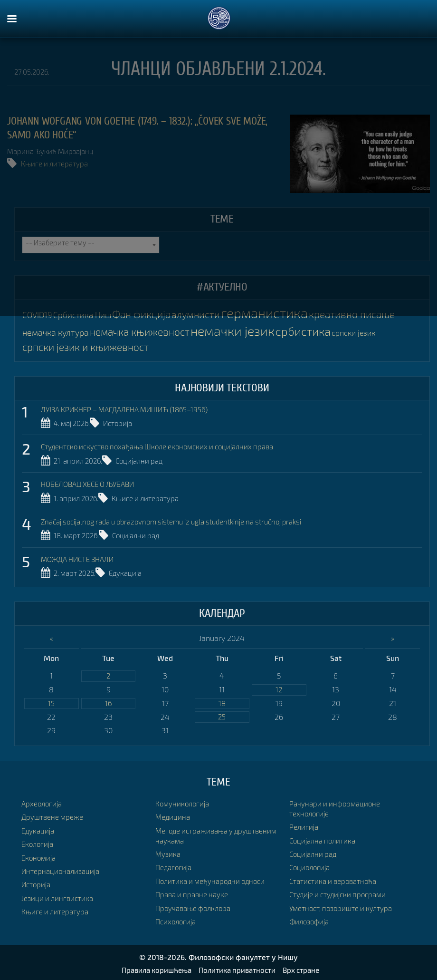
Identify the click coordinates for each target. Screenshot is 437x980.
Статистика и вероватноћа (337, 878)
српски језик (368, 333)
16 (109, 701)
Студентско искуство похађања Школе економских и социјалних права (166, 446)
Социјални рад (146, 460)
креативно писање (356, 315)
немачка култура (57, 332)
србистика (316, 331)
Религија (304, 825)
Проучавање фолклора (196, 906)
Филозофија (311, 919)
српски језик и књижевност (88, 346)
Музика (169, 852)
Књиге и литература (56, 163)
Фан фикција (141, 315)
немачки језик (242, 330)
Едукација (132, 570)
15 (51, 701)
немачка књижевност (144, 332)
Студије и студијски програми (341, 892)
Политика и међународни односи (214, 878)
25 (222, 715)
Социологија (311, 865)
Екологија (39, 842)
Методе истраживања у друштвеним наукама (197, 834)
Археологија (43, 801)
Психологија (177, 919)
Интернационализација (63, 868)
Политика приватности (238, 967)
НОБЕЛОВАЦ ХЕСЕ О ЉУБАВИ (93, 482)
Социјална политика (325, 838)
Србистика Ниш (81, 315)
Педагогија (175, 865)
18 (222, 701)
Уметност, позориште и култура (345, 906)
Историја (124, 423)
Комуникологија (184, 801)
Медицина (173, 815)
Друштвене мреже (54, 815)
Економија (40, 855)
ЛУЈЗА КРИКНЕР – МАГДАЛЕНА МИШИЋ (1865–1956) (131, 409)
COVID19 (37, 315)
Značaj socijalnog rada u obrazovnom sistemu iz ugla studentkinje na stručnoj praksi (185, 519)
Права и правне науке (194, 892)
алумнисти (196, 315)
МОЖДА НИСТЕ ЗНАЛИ (81, 556)
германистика (266, 313)
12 (279, 686)
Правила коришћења (152, 967)
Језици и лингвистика (59, 896)
